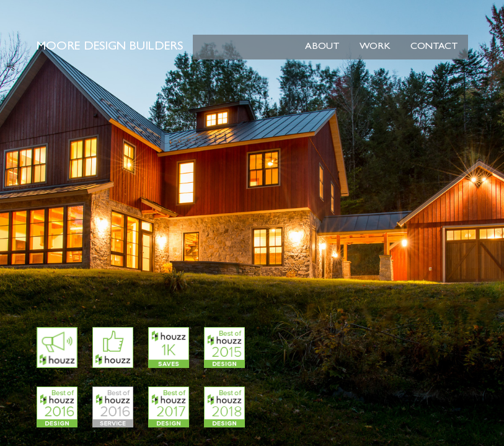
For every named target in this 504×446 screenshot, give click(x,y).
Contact (434, 47)
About (322, 47)
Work (375, 47)
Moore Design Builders (110, 47)
